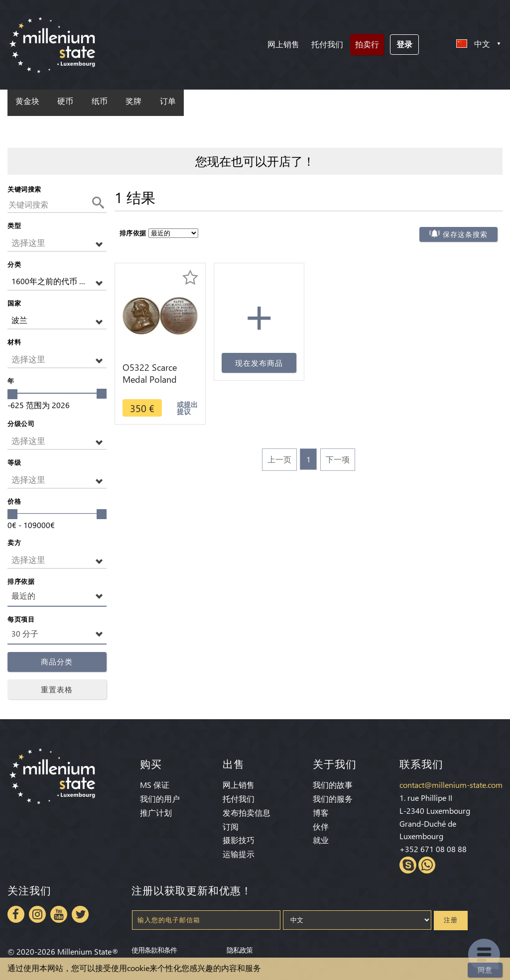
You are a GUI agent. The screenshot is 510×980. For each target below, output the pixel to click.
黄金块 (27, 101)
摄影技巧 (239, 840)
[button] (57, 243)
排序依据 (21, 581)
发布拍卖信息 (247, 813)
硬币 (65, 101)
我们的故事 (333, 785)
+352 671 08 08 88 (433, 849)
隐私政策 (240, 950)
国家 (14, 303)
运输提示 (239, 854)
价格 (14, 501)
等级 (14, 462)
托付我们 (327, 44)
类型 (14, 225)
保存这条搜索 (465, 234)
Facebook (16, 914)
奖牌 (133, 101)
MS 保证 (155, 785)
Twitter (80, 914)
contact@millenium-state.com (451, 785)
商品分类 (57, 662)
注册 (451, 920)
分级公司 (21, 423)
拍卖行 (367, 44)
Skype (408, 865)
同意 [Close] (485, 970)
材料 (14, 342)
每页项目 (21, 619)
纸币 (100, 101)
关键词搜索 (24, 189)
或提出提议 (187, 408)
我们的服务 (333, 799)
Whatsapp (427, 865)
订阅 (231, 826)
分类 (14, 264)
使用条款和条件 (154, 950)
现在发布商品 (259, 363)
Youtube (59, 914)
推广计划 (156, 813)
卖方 (14, 542)
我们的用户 (160, 799)
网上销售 (283, 44)
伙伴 (321, 826)
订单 (168, 101)
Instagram (37, 914)
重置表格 (57, 689)
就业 (321, 840)
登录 (404, 44)
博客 (321, 813)
